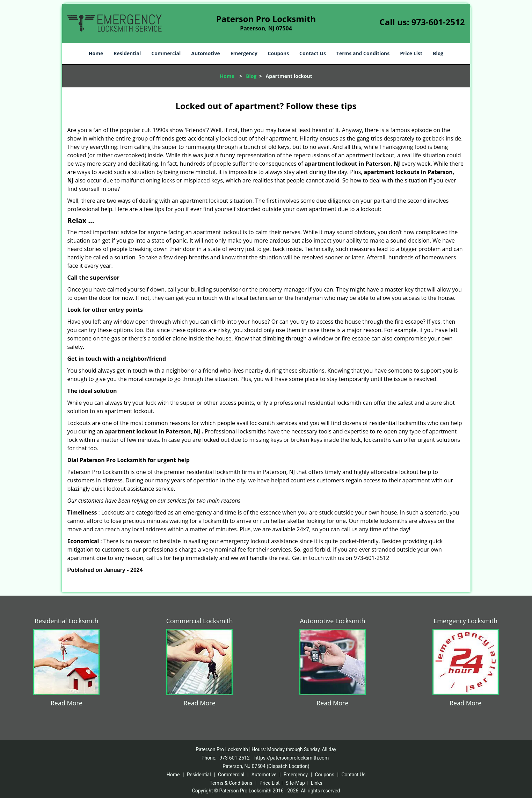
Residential (127, 53)
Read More (67, 703)
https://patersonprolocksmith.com (291, 758)
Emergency (244, 53)
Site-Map (295, 783)
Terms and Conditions (363, 53)
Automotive (206, 53)
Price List (411, 53)
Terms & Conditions (231, 783)
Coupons (278, 53)
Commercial (166, 53)
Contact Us (313, 53)
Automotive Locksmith (332, 621)
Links (317, 783)
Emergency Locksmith (465, 621)
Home (96, 53)
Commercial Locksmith (200, 621)
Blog (438, 53)
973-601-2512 (438, 22)
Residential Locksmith (66, 621)
